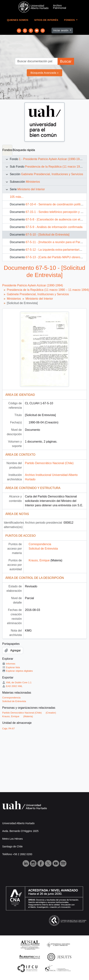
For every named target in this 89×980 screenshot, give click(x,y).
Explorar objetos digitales (18, 671)
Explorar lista (11, 667)
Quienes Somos (18, 20)
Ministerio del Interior (31, 189)
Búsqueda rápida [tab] (24, 150)
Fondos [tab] (7, 150)
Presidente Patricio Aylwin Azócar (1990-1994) (33, 285)
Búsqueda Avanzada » (44, 73)
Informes (9, 664)
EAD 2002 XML (12, 686)
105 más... (17, 197)
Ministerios (33, 182)
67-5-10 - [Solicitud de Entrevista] (48, 235)
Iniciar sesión (61, 30)
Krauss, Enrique (39, 560)
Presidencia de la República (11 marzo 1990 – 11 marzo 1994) (48, 290)
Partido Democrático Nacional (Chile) (49, 463)
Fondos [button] (70, 20)
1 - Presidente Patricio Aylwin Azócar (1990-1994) (51, 159)
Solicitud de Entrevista (43, 549)
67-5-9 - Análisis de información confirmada (54, 227)
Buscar (66, 61)
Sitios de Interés (46, 20)
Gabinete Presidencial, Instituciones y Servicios (52, 174)
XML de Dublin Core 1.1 (17, 682)
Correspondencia (40, 544)
